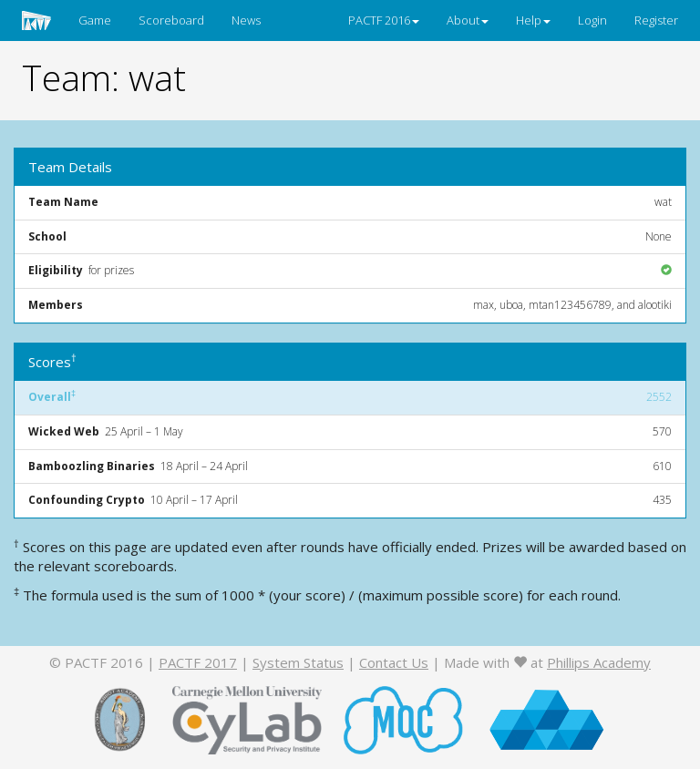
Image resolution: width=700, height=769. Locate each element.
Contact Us (394, 662)
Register (656, 20)
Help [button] (533, 20)
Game (95, 20)
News (246, 20)
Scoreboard (171, 20)
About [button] (468, 20)
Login (592, 20)
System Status (298, 662)
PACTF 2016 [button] (384, 20)
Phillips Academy (599, 662)
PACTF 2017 (198, 662)
